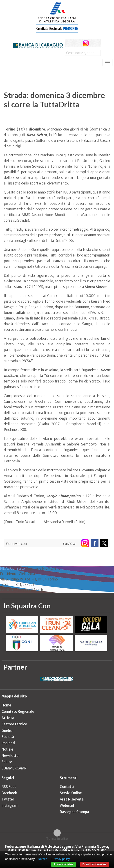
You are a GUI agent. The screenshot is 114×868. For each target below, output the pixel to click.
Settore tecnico (14, 724)
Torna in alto (57, 839)
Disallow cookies (95, 864)
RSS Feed (9, 787)
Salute (7, 762)
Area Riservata (72, 799)
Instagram (10, 806)
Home (6, 705)
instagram (86, 43)
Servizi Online (71, 793)
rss (94, 43)
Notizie (7, 749)
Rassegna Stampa (74, 812)
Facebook (9, 793)
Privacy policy (61, 859)
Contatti (67, 787)
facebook (69, 43)
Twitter (8, 799)
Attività (8, 718)
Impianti (8, 743)
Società (8, 737)
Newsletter (11, 756)
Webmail (67, 806)
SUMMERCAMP (14, 768)
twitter (77, 43)
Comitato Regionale (18, 712)
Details (43, 859)
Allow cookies (64, 864)
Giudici (7, 730)
